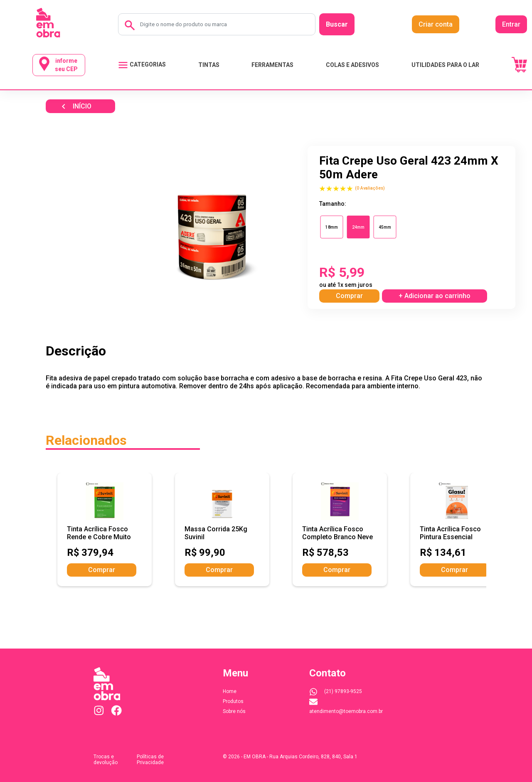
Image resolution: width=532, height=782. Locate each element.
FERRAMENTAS (272, 65)
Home (230, 691)
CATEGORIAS (142, 65)
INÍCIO (75, 106)
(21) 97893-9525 (336, 691)
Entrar (511, 24)
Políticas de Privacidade (150, 760)
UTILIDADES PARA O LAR (445, 65)
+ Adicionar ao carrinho (435, 296)
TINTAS (209, 65)
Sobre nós (234, 711)
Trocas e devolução (106, 760)
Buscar (337, 24)
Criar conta (436, 24)
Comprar (349, 296)
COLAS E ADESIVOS (352, 65)
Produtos (233, 701)
